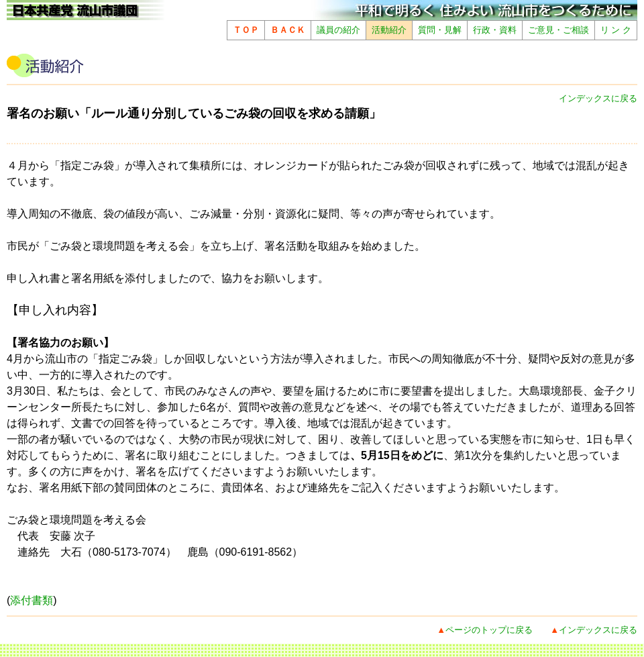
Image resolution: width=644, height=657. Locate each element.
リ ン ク (616, 30)
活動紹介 (389, 30)
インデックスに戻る (598, 98)
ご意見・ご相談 (558, 30)
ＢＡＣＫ (288, 30)
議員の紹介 (338, 30)
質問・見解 (440, 30)
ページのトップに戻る (489, 630)
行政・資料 (495, 30)
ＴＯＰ (246, 30)
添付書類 (32, 600)
